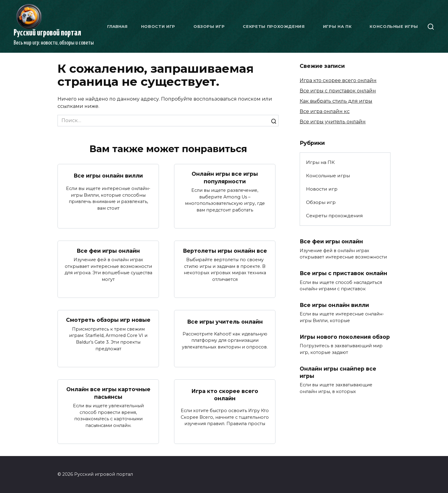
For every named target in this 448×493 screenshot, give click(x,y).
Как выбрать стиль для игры (336, 101)
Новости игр (158, 26)
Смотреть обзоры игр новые (108, 320)
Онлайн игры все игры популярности (225, 178)
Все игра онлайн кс (325, 111)
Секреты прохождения (274, 26)
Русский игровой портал (47, 33)
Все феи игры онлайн (108, 250)
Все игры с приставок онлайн (338, 91)
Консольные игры (394, 26)
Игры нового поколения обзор (345, 337)
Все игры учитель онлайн (225, 322)
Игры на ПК (337, 26)
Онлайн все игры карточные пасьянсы (108, 393)
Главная (117, 26)
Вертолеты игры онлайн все (225, 250)
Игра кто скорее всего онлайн (225, 395)
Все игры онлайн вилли (108, 176)
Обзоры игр (209, 26)
